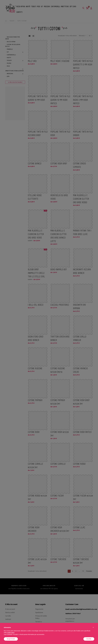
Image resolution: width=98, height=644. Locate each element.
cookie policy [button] (11, 633)
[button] (93, 627)
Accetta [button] (89, 639)
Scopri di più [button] (11, 639)
